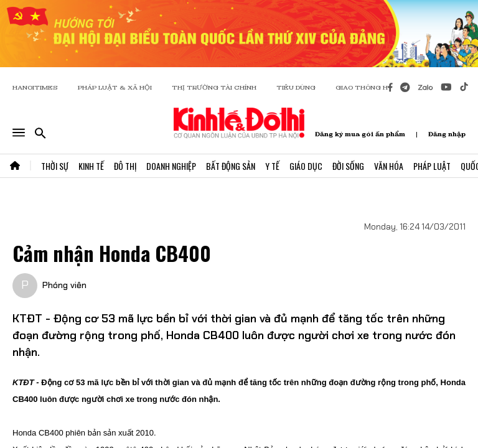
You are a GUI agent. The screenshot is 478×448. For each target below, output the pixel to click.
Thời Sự (55, 166)
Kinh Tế (91, 166)
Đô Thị (125, 166)
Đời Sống (348, 166)
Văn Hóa (389, 166)
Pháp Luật (432, 166)
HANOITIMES (35, 87)
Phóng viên (64, 285)
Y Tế (272, 166)
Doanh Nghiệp (171, 166)
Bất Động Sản (231, 166)
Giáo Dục (306, 166)
